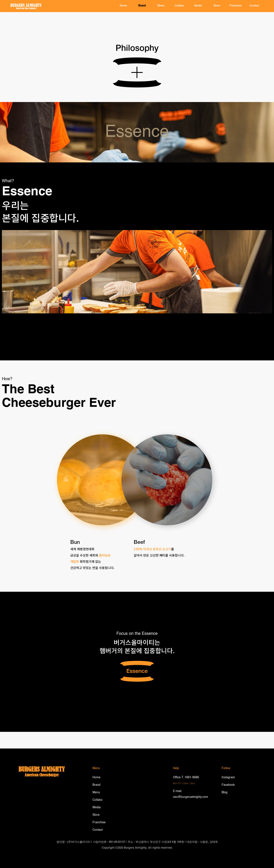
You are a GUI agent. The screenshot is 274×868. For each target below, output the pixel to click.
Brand (96, 785)
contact (254, 6)
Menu (161, 6)
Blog (225, 792)
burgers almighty (42, 769)
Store (217, 6)
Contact (98, 830)
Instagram (228, 777)
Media (198, 6)
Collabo (179, 6)
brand (142, 6)
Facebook (228, 785)
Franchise (236, 6)
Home (96, 777)
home (123, 6)
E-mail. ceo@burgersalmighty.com (191, 794)
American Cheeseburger (26, 8)
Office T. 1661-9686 (186, 780)
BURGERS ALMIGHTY (26, 5)
